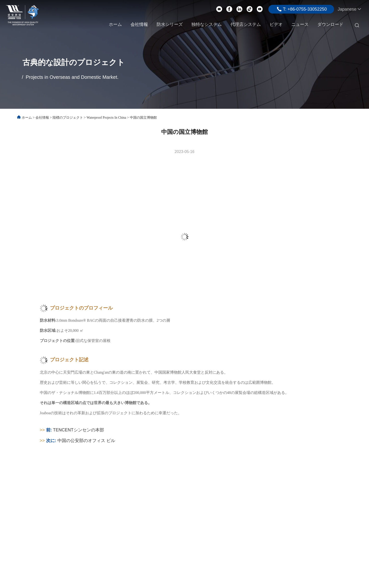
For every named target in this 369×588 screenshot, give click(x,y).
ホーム (115, 24)
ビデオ (276, 24)
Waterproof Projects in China (106, 118)
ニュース (300, 24)
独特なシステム (207, 24)
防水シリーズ (170, 24)
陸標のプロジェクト (68, 118)
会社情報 (139, 24)
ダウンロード (330, 24)
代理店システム (246, 24)
